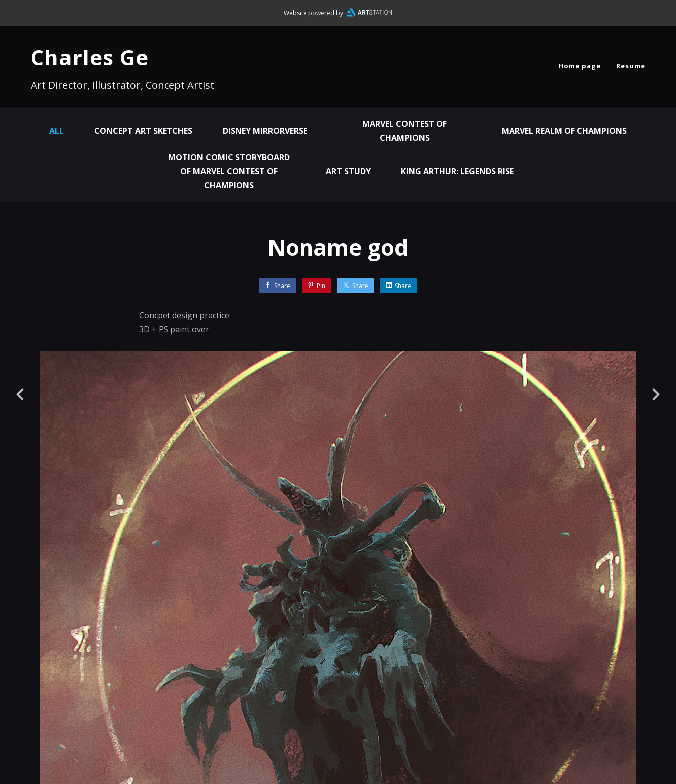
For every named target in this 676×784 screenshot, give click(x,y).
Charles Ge (90, 57)
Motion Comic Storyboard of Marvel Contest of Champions (229, 171)
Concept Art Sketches (143, 131)
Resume (631, 66)
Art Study (348, 171)
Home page (580, 66)
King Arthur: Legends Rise (457, 171)
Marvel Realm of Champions (564, 131)
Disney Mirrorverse (265, 131)
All (57, 131)
